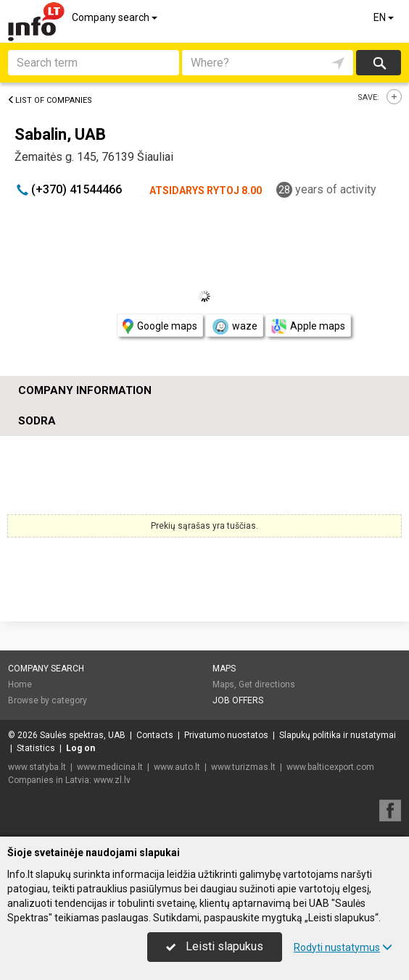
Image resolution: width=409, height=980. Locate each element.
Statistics (36, 748)
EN (385, 17)
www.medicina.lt (110, 767)
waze (234, 327)
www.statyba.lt (37, 767)
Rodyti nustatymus (343, 947)
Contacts (155, 735)
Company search (116, 17)
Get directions (267, 684)
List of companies (50, 100)
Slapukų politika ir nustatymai (338, 735)
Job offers (238, 700)
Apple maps (308, 326)
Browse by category (47, 700)
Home (20, 684)
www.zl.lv (112, 780)
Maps (224, 669)
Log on (80, 748)
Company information (85, 390)
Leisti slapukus (215, 946)
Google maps (160, 326)
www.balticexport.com (330, 767)
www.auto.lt (177, 767)
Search (379, 63)
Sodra (37, 421)
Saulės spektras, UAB (83, 735)
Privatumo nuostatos (226, 735)
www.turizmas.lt (243, 767)
